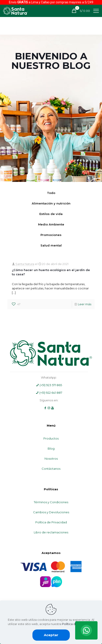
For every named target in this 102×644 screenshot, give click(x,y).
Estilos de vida (51, 214)
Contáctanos (51, 469)
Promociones (51, 235)
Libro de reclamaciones (51, 532)
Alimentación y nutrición (51, 203)
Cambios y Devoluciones (51, 512)
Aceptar (51, 635)
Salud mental (51, 245)
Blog (51, 448)
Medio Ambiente (51, 224)
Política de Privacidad (51, 522)
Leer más (85, 304)
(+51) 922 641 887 (49, 393)
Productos (51, 438)
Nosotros (51, 459)
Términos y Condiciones (51, 502)
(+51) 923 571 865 (49, 385)
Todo (51, 193)
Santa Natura (25, 264)
